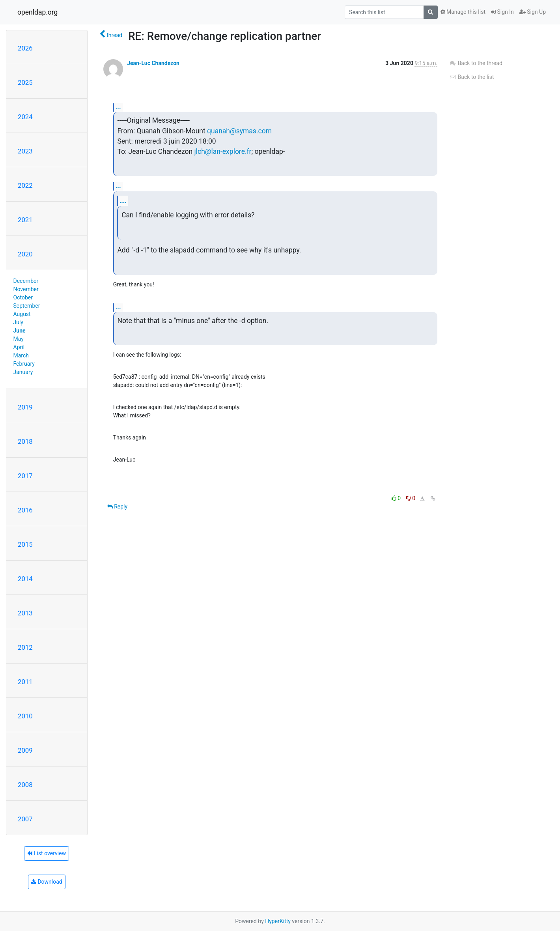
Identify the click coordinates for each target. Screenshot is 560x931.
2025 (25, 82)
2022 (25, 185)
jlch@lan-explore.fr (223, 151)
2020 (25, 254)
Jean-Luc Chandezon (153, 63)
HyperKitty (278, 921)
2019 (25, 407)
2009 (25, 750)
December (26, 281)
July (18, 322)
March (21, 355)
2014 (25, 579)
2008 (25, 785)
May (19, 339)
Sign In (502, 12)
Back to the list (471, 77)
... (118, 107)
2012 (25, 647)
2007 (25, 819)
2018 (25, 441)
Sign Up (533, 12)
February (24, 364)
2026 (25, 48)
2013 (25, 613)
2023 (25, 151)
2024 (25, 117)
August (22, 314)
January (23, 372)
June (20, 331)
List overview (47, 853)
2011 (25, 682)
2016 (25, 510)
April (19, 347)
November (26, 289)
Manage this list (463, 12)
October (23, 297)
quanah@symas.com (239, 131)
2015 (25, 544)
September (27, 306)
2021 (25, 220)
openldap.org (37, 12)
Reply (117, 507)
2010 (25, 716)
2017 (25, 476)
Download (47, 882)
